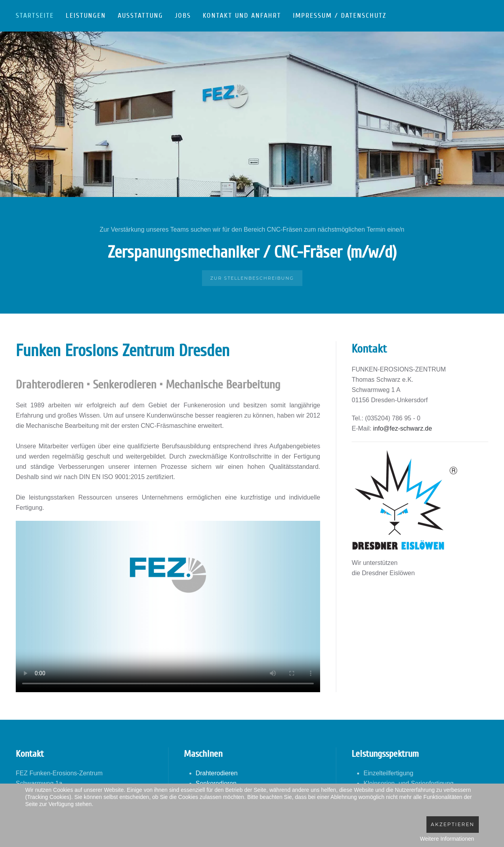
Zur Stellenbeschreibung (252, 278)
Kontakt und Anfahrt (242, 16)
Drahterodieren (217, 773)
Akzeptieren (453, 824)
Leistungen (86, 16)
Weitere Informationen (447, 839)
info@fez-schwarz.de (403, 428)
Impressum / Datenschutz (340, 16)
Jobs (183, 16)
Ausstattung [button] (140, 16)
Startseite (35, 16)
